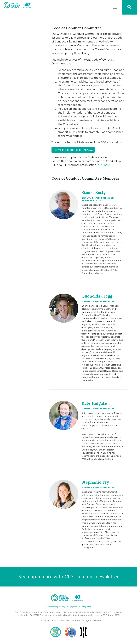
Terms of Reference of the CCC (73, 150)
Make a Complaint (82, 607)
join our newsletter (98, 577)
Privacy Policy (65, 607)
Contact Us (51, 607)
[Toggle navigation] (115, 7)
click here (104, 165)
